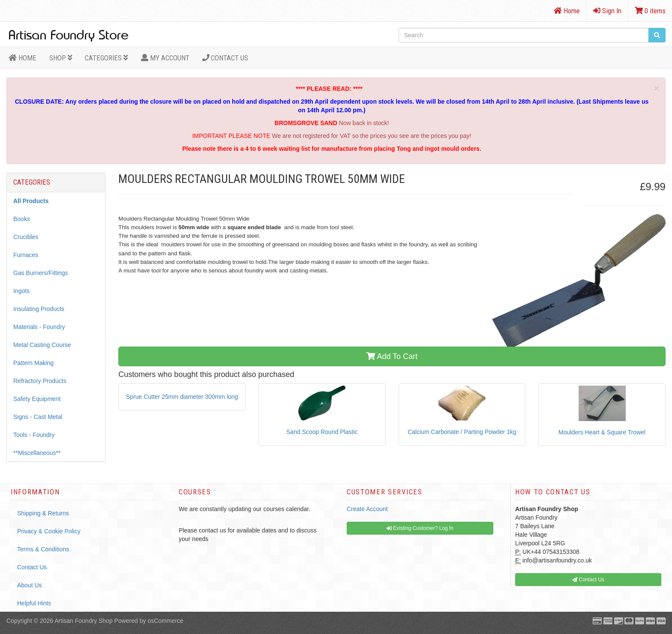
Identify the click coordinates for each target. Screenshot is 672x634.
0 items (650, 11)
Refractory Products (40, 381)
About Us (30, 585)
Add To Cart (392, 356)
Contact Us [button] (588, 580)
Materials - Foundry (39, 327)
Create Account (367, 509)
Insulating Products (39, 309)
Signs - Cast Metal (38, 417)
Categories (106, 58)
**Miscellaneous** (37, 453)
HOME (22, 58)
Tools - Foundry (34, 435)
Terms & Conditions (43, 549)
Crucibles (26, 237)
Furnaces (26, 255)
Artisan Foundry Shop (83, 621)
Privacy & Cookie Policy (49, 531)
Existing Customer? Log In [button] (420, 528)
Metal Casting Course (42, 345)
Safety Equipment (37, 399)
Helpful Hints (34, 603)
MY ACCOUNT (165, 58)
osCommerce (165, 621)
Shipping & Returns (43, 513)
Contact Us (225, 58)
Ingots (21, 291)
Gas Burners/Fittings (41, 273)
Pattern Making (33, 363)
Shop (61, 58)
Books (22, 219)
